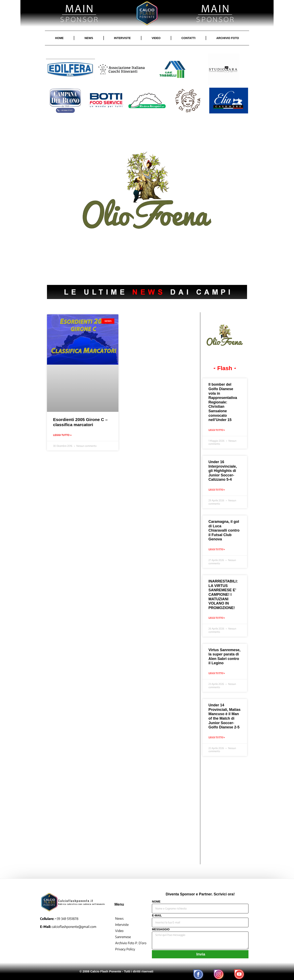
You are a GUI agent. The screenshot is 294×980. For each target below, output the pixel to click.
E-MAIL (157, 916)
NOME (156, 902)
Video (119, 931)
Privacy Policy (125, 949)
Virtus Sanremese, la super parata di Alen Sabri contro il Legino (224, 657)
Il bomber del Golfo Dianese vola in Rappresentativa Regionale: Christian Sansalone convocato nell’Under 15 (223, 402)
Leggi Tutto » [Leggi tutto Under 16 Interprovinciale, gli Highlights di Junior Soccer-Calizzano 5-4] (217, 490)
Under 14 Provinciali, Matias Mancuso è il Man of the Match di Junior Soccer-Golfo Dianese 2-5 (224, 716)
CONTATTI (188, 38)
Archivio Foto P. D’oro (131, 943)
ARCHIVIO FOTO (228, 38)
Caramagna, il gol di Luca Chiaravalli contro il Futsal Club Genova (224, 530)
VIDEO (156, 38)
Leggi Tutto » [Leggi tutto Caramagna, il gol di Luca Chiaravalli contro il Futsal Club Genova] (217, 549)
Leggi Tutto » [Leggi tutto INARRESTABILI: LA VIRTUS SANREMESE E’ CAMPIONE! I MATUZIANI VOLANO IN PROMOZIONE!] (217, 618)
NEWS (89, 38)
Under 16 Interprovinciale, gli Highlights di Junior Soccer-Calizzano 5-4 (223, 471)
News (119, 918)
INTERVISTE (122, 38)
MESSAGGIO (161, 929)
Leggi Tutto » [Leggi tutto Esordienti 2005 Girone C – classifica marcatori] (62, 435)
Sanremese (123, 937)
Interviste (122, 925)
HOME (59, 38)
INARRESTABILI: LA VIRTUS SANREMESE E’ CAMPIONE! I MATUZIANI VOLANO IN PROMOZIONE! (223, 595)
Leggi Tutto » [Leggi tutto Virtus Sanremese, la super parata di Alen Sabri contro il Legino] (217, 673)
